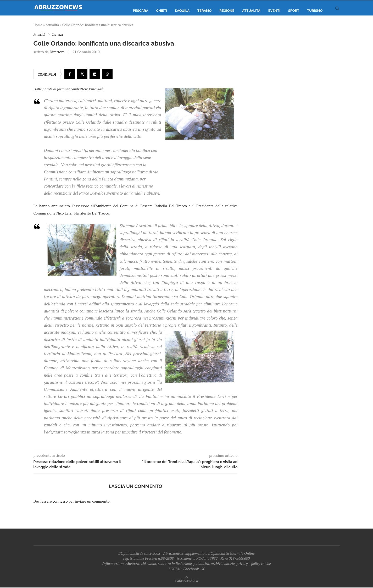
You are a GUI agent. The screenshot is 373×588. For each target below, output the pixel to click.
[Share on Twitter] (82, 75)
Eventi (274, 11)
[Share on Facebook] (70, 75)
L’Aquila (182, 11)
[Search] (337, 11)
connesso (60, 501)
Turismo (315, 11)
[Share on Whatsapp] (107, 75)
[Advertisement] (295, 85)
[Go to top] (186, 581)
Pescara (141, 11)
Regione (227, 11)
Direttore (57, 52)
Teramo (204, 11)
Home (38, 25)
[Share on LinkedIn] (95, 75)
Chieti (162, 11)
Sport (294, 11)
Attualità (251, 11)
